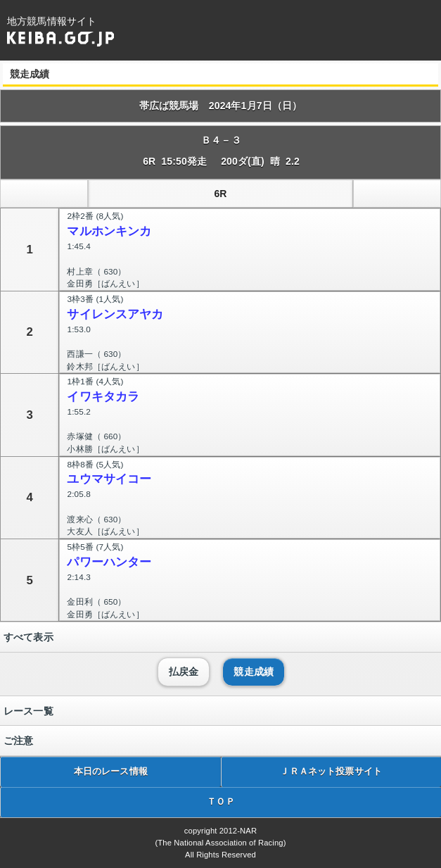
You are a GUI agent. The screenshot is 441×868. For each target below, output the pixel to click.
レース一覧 (28, 711)
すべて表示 (28, 637)
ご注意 (18, 741)
